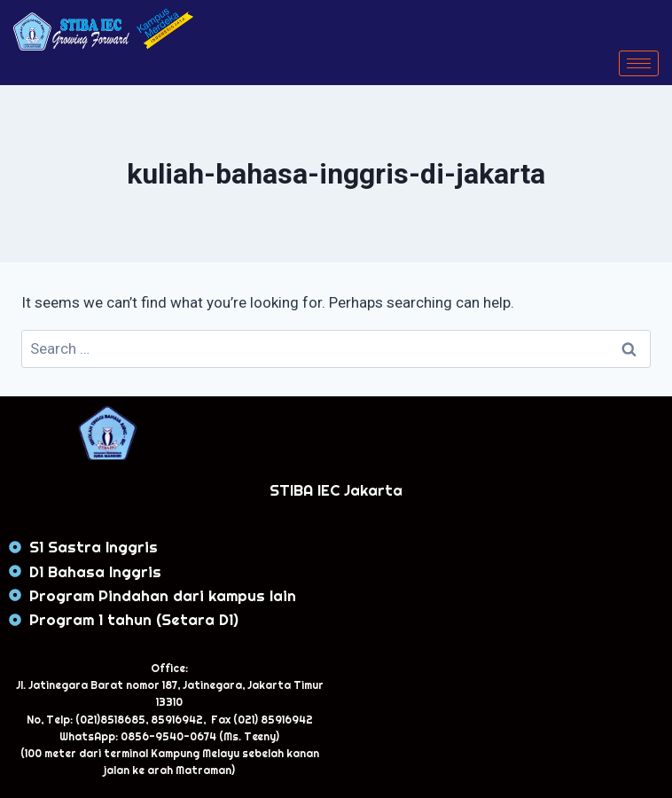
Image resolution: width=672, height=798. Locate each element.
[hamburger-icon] (639, 63)
